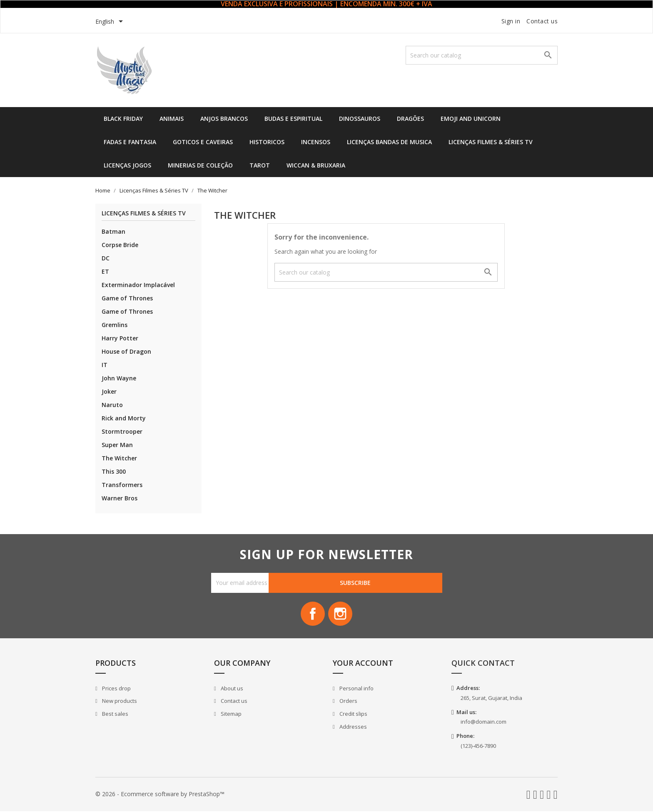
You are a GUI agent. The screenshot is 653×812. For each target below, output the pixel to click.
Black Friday (123, 119)
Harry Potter (120, 338)
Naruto (112, 405)
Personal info (356, 689)
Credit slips (353, 715)
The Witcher (119, 458)
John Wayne (119, 378)
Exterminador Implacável (138, 285)
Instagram (341, 614)
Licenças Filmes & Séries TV (491, 142)
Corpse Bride (120, 245)
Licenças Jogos (127, 165)
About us (231, 689)
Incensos (316, 142)
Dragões (410, 119)
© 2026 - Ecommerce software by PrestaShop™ (160, 795)
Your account (363, 664)
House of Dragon (126, 351)
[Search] (482, 55)
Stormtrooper (122, 431)
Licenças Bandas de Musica (389, 142)
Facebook (312, 614)
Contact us (542, 21)
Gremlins (115, 325)
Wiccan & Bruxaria (316, 165)
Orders (348, 702)
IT (105, 365)
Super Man (117, 445)
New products (119, 702)
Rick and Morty (124, 418)
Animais (172, 119)
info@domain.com (484, 722)
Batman (113, 231)
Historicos (267, 142)
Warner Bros (120, 498)
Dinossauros (360, 119)
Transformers (122, 485)
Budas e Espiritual (293, 119)
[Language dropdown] (111, 22)
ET (105, 271)
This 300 (114, 471)
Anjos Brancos (224, 119)
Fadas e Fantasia (130, 142)
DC (106, 258)
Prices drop (116, 689)
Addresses (353, 727)
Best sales (115, 715)
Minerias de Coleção (200, 165)
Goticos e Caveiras (203, 142)
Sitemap (231, 715)
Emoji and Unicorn (471, 119)
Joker (109, 391)
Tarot (260, 165)
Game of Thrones (127, 298)
